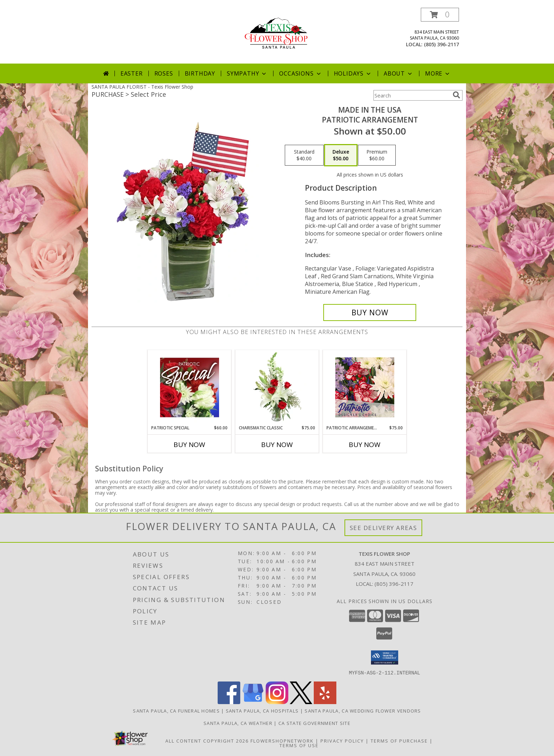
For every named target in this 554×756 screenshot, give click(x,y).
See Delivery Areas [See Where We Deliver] (384, 528)
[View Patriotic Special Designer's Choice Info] (190, 387)
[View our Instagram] (277, 702)
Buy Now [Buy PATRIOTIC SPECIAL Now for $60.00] (189, 445)
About (399, 73)
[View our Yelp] (325, 702)
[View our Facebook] (229, 702)
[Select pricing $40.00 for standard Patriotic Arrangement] (304, 155)
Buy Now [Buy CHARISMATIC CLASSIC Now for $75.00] (277, 445)
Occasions (300, 73)
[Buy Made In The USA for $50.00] (370, 312)
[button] (440, 15)
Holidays (353, 73)
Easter (132, 73)
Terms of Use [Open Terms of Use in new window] (299, 745)
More (438, 73)
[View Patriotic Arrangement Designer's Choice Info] (365, 387)
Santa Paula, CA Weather (238, 723)
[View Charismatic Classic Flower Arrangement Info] (277, 387)
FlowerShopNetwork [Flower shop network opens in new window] (282, 740)
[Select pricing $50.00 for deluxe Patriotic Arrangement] (341, 155)
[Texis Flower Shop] (277, 32)
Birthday (200, 73)
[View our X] (301, 702)
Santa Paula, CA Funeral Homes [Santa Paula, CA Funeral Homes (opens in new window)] (176, 710)
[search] (456, 95)
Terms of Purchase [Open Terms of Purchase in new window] (399, 740)
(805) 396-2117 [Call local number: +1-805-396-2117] (441, 44)
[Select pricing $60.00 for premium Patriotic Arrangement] (377, 155)
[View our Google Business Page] (253, 702)
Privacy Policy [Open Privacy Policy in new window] (342, 740)
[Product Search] (412, 95)
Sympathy (247, 73)
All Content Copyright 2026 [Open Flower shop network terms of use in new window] (207, 740)
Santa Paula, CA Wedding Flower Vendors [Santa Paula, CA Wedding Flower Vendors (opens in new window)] (363, 710)
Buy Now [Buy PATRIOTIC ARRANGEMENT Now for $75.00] (365, 445)
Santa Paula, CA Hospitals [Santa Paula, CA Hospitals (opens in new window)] (262, 710)
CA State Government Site (314, 723)
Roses (164, 73)
